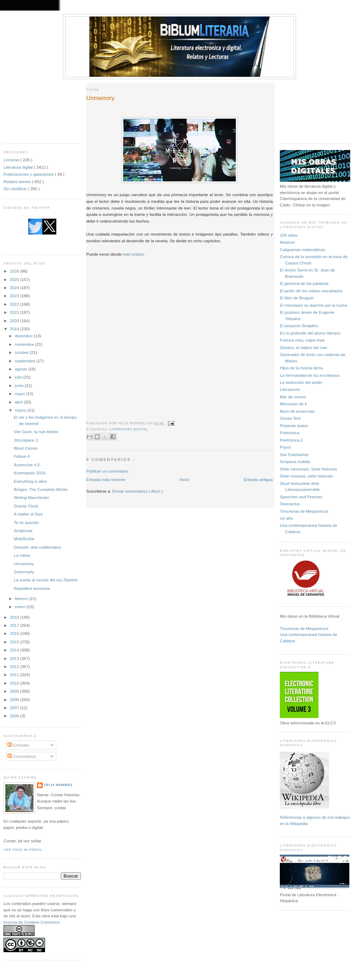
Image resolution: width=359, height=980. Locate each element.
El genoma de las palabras (304, 283)
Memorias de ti (293, 404)
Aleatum (287, 242)
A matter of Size (28, 514)
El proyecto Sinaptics (299, 326)
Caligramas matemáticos (303, 249)
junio (20, 385)
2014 (15, 650)
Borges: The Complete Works (41, 489)
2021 (15, 312)
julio (19, 377)
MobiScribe (24, 539)
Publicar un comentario (107, 471)
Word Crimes (26, 448)
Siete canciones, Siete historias (308, 469)
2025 (15, 279)
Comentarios (22, 756)
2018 (15, 617)
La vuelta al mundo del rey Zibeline (46, 580)
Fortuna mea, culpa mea (302, 340)
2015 (15, 642)
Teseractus (290, 504)
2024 (15, 288)
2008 (15, 700)
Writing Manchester (31, 497)
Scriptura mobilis (295, 461)
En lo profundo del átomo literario (310, 333)
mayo (20, 394)
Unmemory (24, 564)
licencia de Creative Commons (32, 922)
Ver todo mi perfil (23, 850)
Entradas (18, 745)
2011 (15, 675)
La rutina (22, 555)
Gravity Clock (26, 506)
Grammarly (24, 572)
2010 (15, 683)
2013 (15, 658)
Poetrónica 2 (291, 440)
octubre (22, 352)
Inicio (185, 479)
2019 (15, 329)
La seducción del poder (301, 382)
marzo (21, 410)
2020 (15, 321)
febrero (22, 598)
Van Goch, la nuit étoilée (36, 432)
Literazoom (290, 389)
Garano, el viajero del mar (303, 347)
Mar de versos (293, 397)
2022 (15, 304)
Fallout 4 (22, 456)
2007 (15, 708)
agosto (21, 369)
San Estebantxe (294, 454)
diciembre (24, 336)
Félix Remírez (58, 785)
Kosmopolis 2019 (30, 473)
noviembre (25, 344)
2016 (15, 633)
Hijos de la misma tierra (301, 368)
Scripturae (23, 530)
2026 (15, 271)
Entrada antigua (258, 479)
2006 (15, 716)
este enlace (133, 254)
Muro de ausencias (297, 411)
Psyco (285, 447)
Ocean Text (290, 418)
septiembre (26, 361)
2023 (15, 296)
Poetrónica (290, 433)
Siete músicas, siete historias (306, 476)
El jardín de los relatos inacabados (311, 291)
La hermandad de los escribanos (310, 375)
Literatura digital (19, 167)
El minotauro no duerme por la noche (314, 305)
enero (21, 607)
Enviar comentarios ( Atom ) (138, 491)
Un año (286, 518)
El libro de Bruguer (297, 298)
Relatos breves (18, 182)
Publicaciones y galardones (29, 174)
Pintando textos (294, 426)
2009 (15, 691)
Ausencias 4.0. (27, 465)
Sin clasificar (16, 189)
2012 (15, 666)
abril (19, 402)
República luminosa (32, 588)
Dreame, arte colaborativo (37, 547)
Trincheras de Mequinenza (304, 511)
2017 (15, 625)
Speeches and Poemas (301, 497)
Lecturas (12, 160)
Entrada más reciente (106, 479)
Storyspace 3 (26, 440)
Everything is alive (30, 481)
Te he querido (26, 522)
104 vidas (289, 235)
